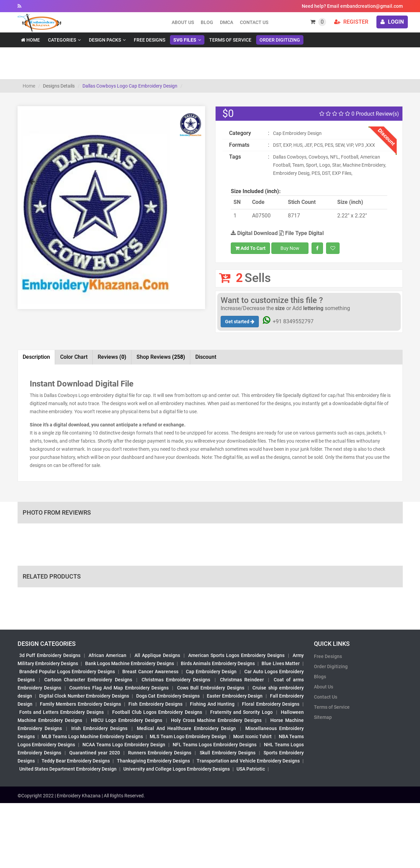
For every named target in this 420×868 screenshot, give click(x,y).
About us (183, 22)
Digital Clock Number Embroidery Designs (84, 696)
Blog (207, 22)
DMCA (227, 22)
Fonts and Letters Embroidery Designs (62, 712)
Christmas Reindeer (242, 680)
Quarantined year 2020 (95, 753)
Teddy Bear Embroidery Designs (76, 761)
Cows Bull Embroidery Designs (211, 688)
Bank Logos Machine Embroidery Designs (130, 663)
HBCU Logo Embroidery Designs (127, 720)
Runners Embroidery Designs (160, 753)
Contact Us (254, 22)
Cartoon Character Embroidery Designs (88, 680)
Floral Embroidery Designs (271, 704)
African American (107, 655)
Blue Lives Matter (281, 663)
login (392, 22)
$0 (228, 113)
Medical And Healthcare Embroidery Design (186, 728)
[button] (32, 241)
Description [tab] (36, 357)
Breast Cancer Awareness (150, 672)
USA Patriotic (251, 769)
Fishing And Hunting (212, 704)
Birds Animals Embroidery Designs (218, 663)
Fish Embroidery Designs (155, 704)
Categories (62, 40)
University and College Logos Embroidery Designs (177, 769)
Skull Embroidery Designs (228, 753)
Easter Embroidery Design (235, 696)
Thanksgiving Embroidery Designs (153, 761)
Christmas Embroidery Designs (176, 680)
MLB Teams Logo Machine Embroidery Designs (92, 736)
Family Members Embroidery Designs (80, 704)
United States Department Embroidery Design (68, 769)
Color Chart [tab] (74, 357)
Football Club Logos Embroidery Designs (157, 712)
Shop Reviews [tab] (161, 357)
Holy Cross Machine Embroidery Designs (216, 720)
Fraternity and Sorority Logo (241, 712)
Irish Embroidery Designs (99, 728)
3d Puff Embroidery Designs (50, 655)
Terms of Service (230, 40)
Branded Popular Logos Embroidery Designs (67, 672)
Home (30, 40)
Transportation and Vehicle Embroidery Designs (248, 761)
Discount (206, 357)
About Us (324, 687)
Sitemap (323, 717)
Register (351, 22)
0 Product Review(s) (359, 114)
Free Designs (150, 40)
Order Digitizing (280, 40)
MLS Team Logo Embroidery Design (188, 736)
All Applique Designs (157, 655)
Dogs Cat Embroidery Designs (168, 696)
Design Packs (105, 40)
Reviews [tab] (112, 357)
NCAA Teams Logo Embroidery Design (124, 745)
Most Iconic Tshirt (252, 736)
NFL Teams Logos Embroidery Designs (215, 745)
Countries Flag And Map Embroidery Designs (119, 688)
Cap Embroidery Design (211, 672)
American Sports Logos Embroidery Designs (236, 655)
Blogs (320, 677)
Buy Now (290, 248)
